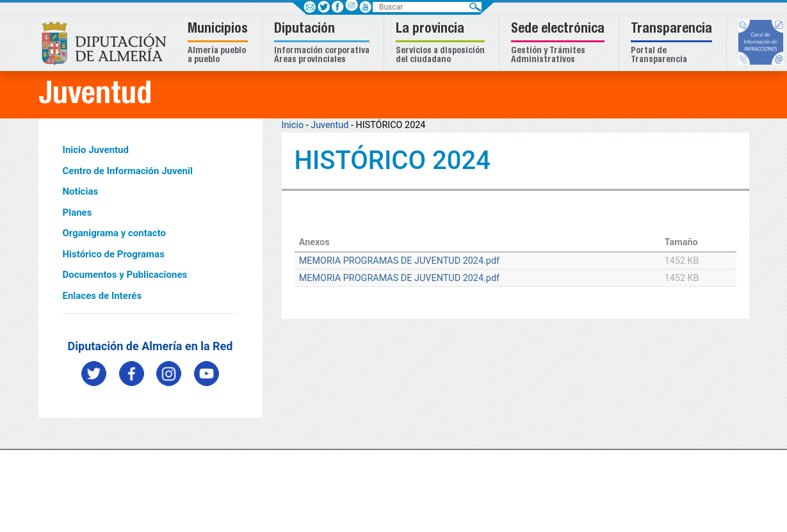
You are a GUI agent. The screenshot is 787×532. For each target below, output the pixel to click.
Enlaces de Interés (102, 296)
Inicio (293, 125)
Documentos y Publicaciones (125, 275)
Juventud (329, 125)
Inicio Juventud (96, 150)
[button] (219, 44)
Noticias (81, 191)
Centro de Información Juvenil (128, 171)
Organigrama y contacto (115, 233)
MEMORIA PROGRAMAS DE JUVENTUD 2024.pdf (399, 261)
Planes (77, 213)
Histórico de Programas (114, 254)
